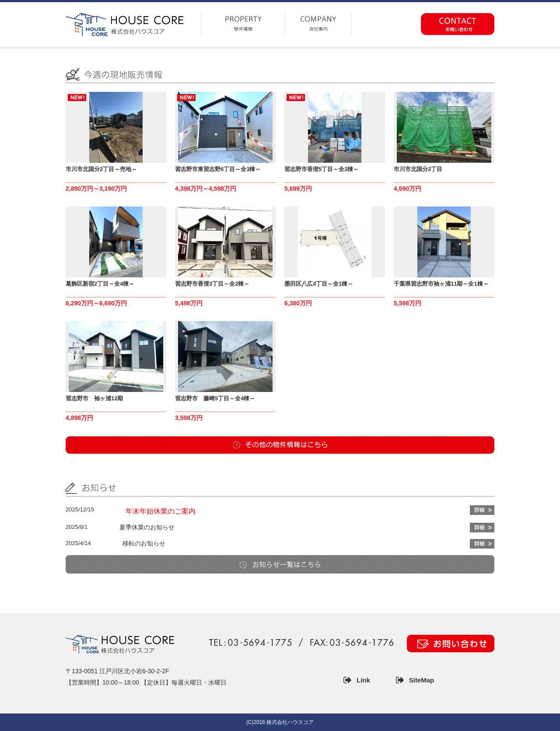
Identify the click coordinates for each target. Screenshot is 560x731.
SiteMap (422, 680)
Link (363, 680)
